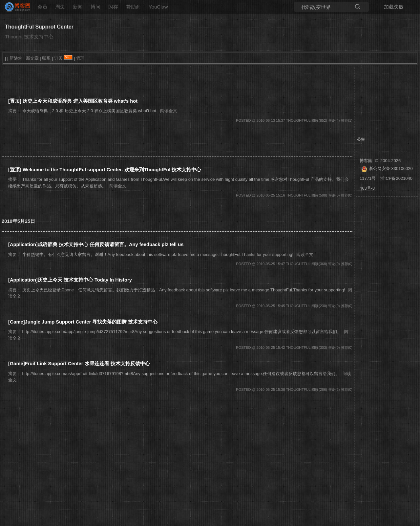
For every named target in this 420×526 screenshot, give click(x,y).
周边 (60, 7)
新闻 (78, 7)
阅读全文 (169, 111)
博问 (95, 7)
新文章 (32, 58)
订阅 (58, 58)
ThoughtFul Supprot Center (39, 27)
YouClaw (158, 7)
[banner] (15, 7)
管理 (80, 58)
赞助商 (133, 7)
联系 (46, 58)
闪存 (113, 7)
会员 (42, 7)
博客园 (366, 161)
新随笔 (16, 58)
